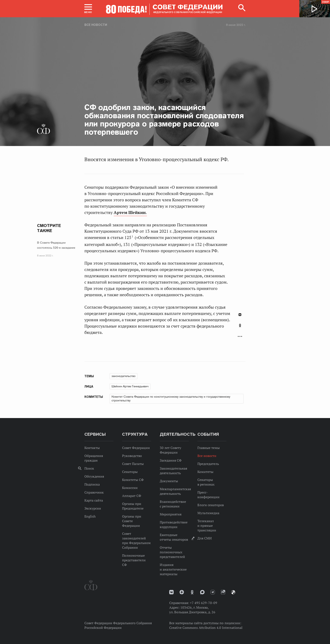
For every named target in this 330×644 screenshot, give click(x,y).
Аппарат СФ (132, 496)
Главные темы (209, 448)
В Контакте (240, 315)
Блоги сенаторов (211, 505)
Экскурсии (93, 508)
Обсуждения (94, 476)
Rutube (223, 592)
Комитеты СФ (133, 480)
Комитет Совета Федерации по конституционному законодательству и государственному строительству (171, 398)
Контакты (92, 448)
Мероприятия (171, 514)
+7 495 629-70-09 (204, 603)
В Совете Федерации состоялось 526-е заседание (56, 245)
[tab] (240, 328)
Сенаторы (130, 472)
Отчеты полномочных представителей (172, 552)
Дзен (182, 592)
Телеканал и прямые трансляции (207, 526)
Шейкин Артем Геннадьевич (130, 386)
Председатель (208, 464)
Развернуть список (240, 337)
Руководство (132, 456)
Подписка (92, 484)
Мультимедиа (208, 513)
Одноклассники (240, 325)
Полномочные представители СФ (134, 560)
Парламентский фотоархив (233, 592)
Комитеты (205, 472)
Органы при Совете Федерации (132, 521)
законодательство (124, 376)
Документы (169, 481)
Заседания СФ (171, 460)
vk (171, 592)
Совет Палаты (133, 464)
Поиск (89, 468)
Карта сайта (94, 500)
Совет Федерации (136, 448)
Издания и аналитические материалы (173, 569)
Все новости (96, 25)
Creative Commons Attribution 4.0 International (206, 628)
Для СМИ (205, 538)
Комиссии (130, 488)
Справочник (94, 492)
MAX (202, 592)
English (90, 516)
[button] (88, 9)
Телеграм (213, 592)
